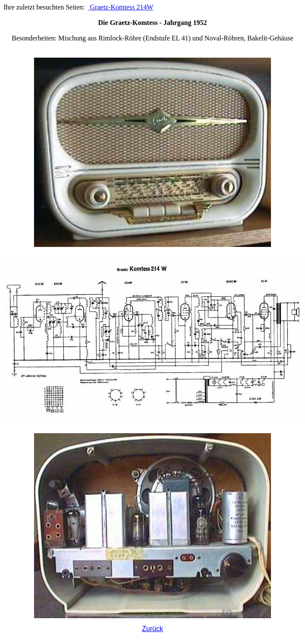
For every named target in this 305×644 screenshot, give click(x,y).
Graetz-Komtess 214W (121, 7)
